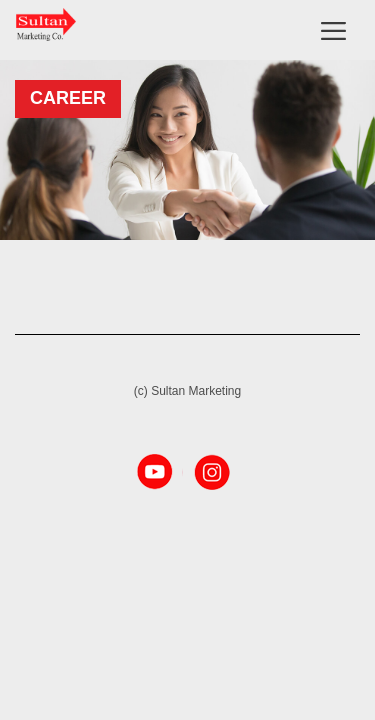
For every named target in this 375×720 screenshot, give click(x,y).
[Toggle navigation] (333, 29)
